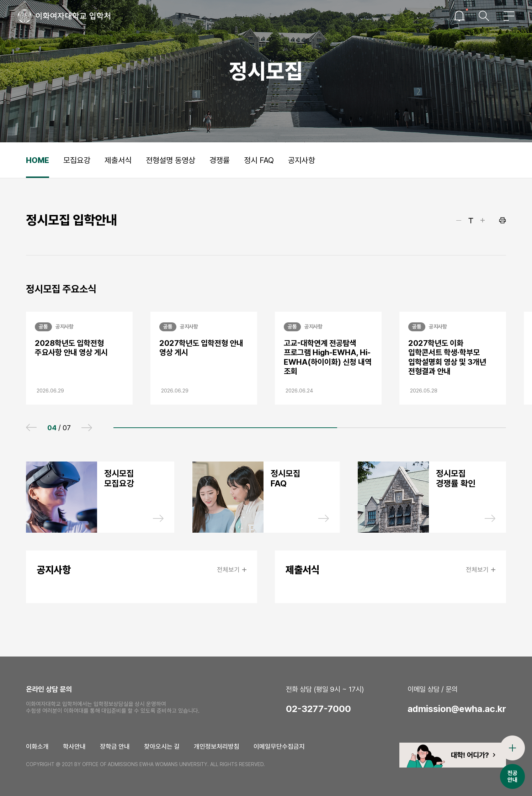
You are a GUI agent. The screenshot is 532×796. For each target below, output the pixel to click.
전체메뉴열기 (509, 16)
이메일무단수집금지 (279, 746)
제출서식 (118, 160)
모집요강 (77, 160)
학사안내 (74, 746)
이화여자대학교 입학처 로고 (64, 16)
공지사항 (302, 160)
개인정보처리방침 (217, 746)
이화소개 (37, 746)
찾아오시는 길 (162, 746)
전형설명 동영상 (171, 160)
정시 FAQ (259, 160)
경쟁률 (220, 160)
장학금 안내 (115, 746)
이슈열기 (459, 16)
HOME (38, 160)
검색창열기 (484, 16)
